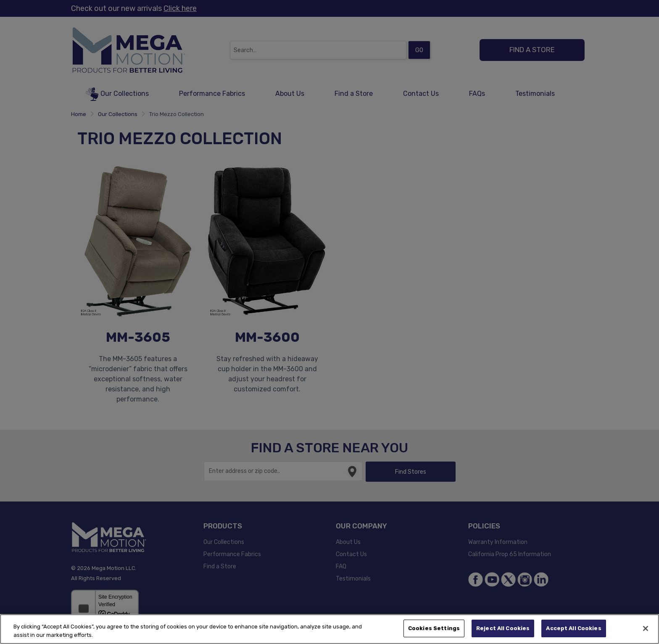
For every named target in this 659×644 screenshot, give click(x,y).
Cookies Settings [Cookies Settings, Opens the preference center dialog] (434, 628)
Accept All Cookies (573, 628)
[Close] (646, 628)
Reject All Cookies (503, 628)
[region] (329, 629)
